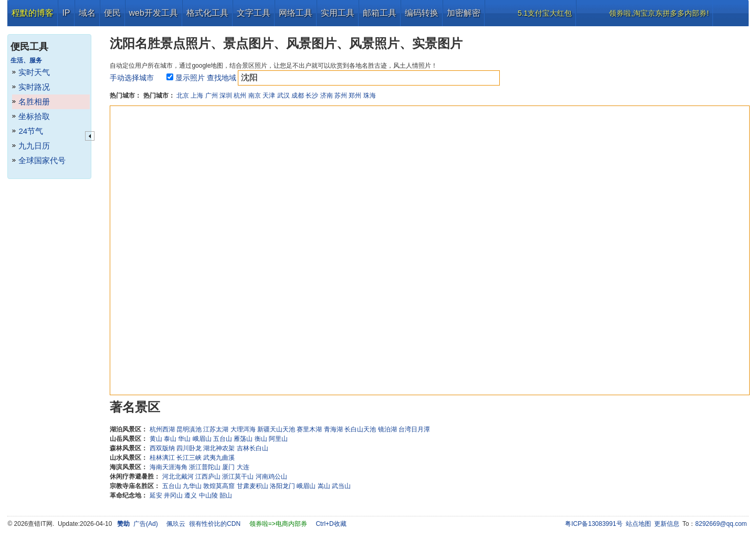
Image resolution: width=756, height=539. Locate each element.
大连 (243, 467)
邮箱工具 (380, 13)
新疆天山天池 (276, 429)
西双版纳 (162, 448)
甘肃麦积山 (253, 486)
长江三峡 (189, 458)
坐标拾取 (34, 116)
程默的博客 (33, 13)
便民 (112, 13)
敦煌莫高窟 (219, 486)
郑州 (355, 96)
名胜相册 (34, 102)
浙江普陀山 (205, 467)
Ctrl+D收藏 (331, 524)
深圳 (226, 96)
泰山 (170, 439)
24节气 (31, 131)
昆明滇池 (189, 429)
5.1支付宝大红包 (545, 13)
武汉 (283, 96)
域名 (87, 13)
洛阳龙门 (282, 486)
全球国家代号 (42, 160)
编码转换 (422, 13)
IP (66, 13)
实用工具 (338, 13)
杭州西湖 (162, 429)
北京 (183, 96)
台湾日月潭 (414, 429)
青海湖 (333, 429)
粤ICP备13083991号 (594, 524)
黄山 (156, 439)
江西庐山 (208, 477)
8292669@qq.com (721, 524)
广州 (212, 96)
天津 (269, 96)
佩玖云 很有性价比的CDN (203, 524)
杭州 (240, 96)
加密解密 (464, 13)
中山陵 (208, 495)
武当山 (341, 486)
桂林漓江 (162, 458)
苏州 (341, 96)
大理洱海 (243, 429)
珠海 (370, 96)
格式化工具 (207, 13)
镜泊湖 (387, 429)
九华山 (192, 486)
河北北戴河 (178, 477)
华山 (184, 439)
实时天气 (34, 72)
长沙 (312, 96)
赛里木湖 (309, 429)
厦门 (228, 467)
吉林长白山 (253, 448)
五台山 (223, 439)
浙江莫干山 (238, 477)
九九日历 (34, 146)
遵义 (191, 495)
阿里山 (278, 439)
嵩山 (324, 486)
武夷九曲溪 (219, 458)
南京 (255, 96)
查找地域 (222, 78)
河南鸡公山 (271, 477)
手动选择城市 (132, 78)
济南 (327, 96)
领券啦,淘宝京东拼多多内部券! (659, 13)
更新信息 (667, 524)
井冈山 (173, 495)
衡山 (261, 439)
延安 (156, 495)
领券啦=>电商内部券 (278, 524)
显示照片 (190, 78)
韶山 (226, 495)
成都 (298, 96)
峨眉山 (202, 439)
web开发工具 (154, 13)
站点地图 (638, 524)
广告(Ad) (146, 524)
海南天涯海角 (169, 467)
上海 (197, 96)
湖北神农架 (219, 448)
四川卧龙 (189, 448)
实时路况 (34, 87)
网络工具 (296, 13)
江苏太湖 (216, 429)
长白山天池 (360, 429)
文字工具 (254, 13)
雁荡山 (243, 439)
